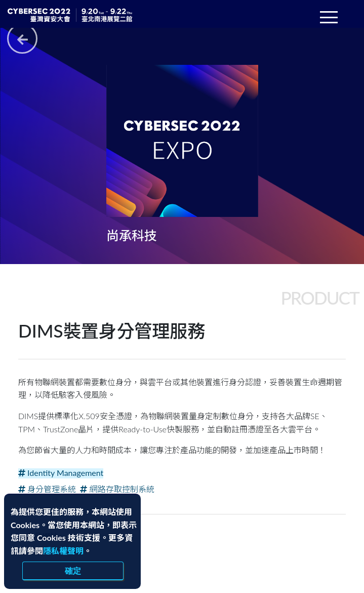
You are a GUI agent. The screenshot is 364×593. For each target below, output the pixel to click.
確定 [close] (73, 571)
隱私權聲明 (63, 551)
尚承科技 (133, 235)
